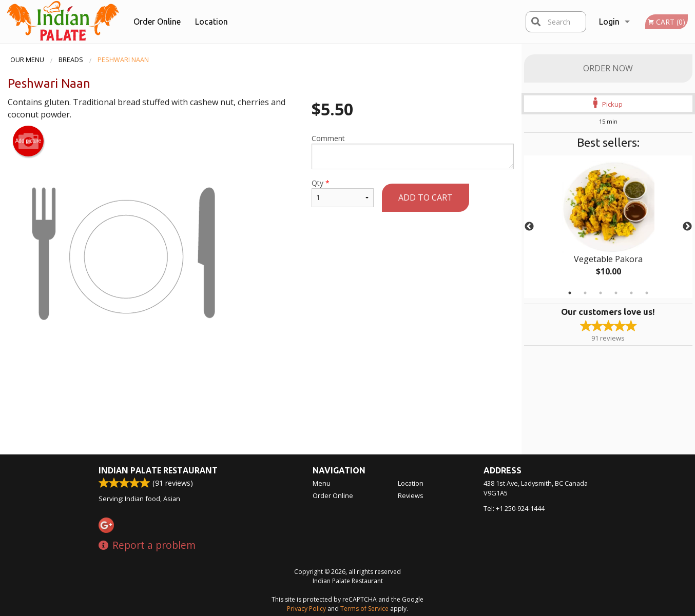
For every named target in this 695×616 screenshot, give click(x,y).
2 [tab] (585, 293)
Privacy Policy (306, 609)
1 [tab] (570, 293)
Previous (529, 227)
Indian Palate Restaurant (158, 470)
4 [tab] (616, 293)
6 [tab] (647, 293)
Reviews (411, 495)
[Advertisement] (261, 402)
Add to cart (426, 197)
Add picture (28, 141)
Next (687, 227)
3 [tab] (601, 293)
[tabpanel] (609, 227)
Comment (412, 151)
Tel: (514, 508)
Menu (322, 483)
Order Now (608, 68)
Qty (342, 193)
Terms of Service (364, 609)
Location (211, 22)
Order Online (157, 22)
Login (609, 22)
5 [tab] (631, 293)
